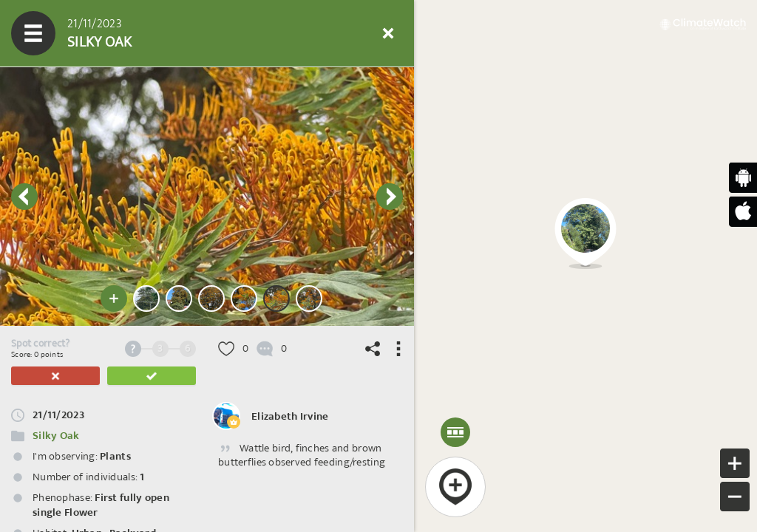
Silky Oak (56, 436)
